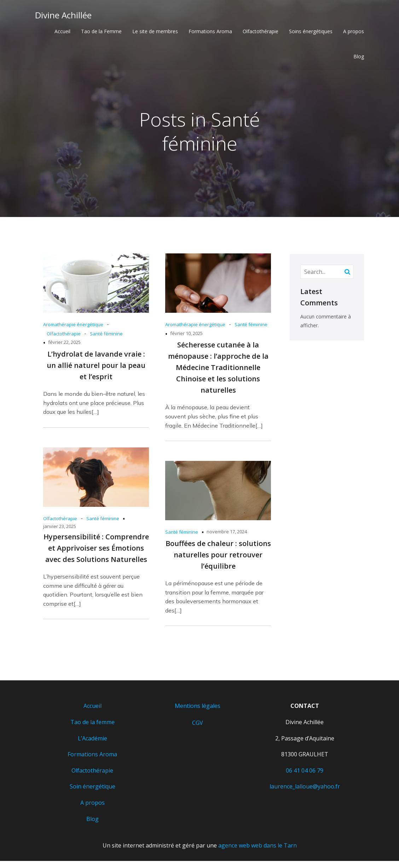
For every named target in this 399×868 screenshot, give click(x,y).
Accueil (62, 32)
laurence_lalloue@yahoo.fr (305, 788)
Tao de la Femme (101, 32)
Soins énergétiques (311, 32)
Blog (359, 57)
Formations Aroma (210, 32)
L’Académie (92, 740)
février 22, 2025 (64, 344)
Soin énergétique (92, 788)
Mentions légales (198, 707)
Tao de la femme (92, 723)
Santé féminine (106, 335)
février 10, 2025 (186, 335)
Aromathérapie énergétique (73, 326)
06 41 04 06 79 (305, 772)
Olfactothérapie (261, 32)
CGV (198, 724)
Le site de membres (155, 32)
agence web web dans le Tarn (258, 847)
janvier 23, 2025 (60, 528)
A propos (354, 32)
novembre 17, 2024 (227, 533)
